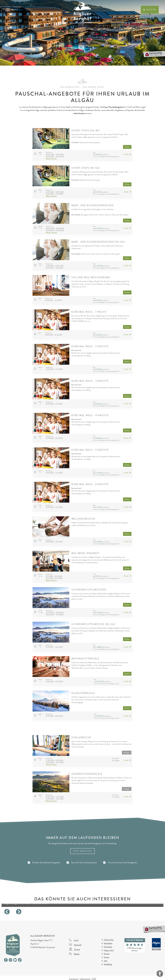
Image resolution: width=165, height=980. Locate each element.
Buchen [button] (127, 147)
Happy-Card (109, 950)
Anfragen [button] (127, 753)
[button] (12, 10)
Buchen (151, 10)
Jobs (106, 961)
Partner (107, 954)
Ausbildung (108, 964)
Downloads (108, 947)
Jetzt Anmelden (83, 851)
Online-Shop (109, 940)
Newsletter (108, 943)
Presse (106, 957)
